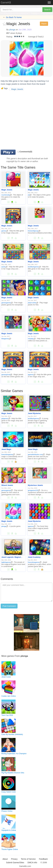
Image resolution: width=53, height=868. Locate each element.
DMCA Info (32, 863)
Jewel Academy (34, 557)
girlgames (6, 418)
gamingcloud (7, 375)
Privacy (14, 859)
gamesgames (7, 303)
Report (44, 24)
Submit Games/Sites (15, 863)
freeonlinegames (8, 454)
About (5, 859)
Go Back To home (14, 17)
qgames (32, 375)
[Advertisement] (26, 120)
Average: (32, 37)
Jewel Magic (6, 449)
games (5, 231)
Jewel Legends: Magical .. (12, 557)
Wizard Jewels (7, 485)
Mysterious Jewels (35, 485)
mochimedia (7, 195)
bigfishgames (7, 562)
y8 (30, 195)
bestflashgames (34, 267)
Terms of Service (28, 859)
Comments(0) (25, 152)
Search (47, 10)
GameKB (6, 3)
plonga (12, 30)
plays (20, 33)
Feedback (43, 859)
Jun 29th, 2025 (25, 30)
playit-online (33, 303)
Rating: (9, 37)
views (13, 33)
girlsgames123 (34, 490)
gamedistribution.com (36, 454)
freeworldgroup (34, 231)
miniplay (32, 339)
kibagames (6, 339)
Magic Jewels (7, 190)
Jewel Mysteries (34, 413)
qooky (4, 267)
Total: (40, 37)
